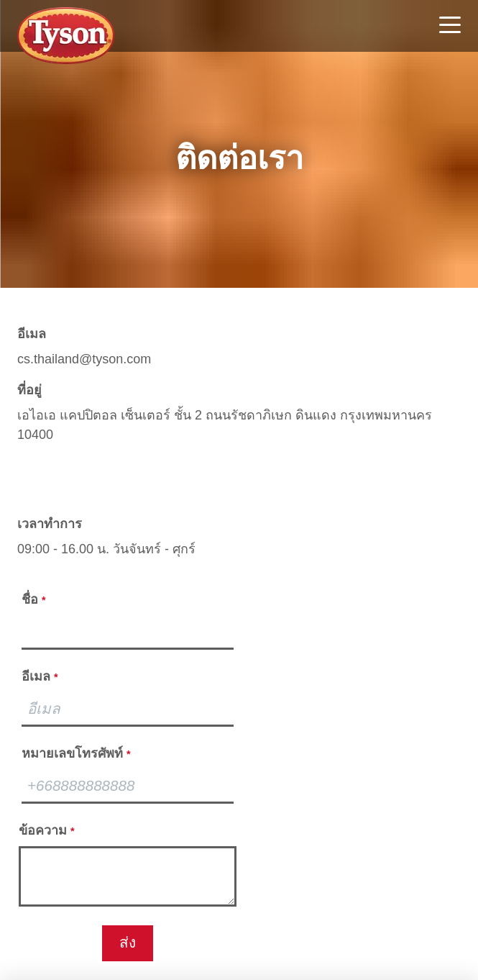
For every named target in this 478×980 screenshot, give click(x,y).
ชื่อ (34, 599)
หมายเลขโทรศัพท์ (76, 753)
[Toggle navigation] (450, 26)
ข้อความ (47, 830)
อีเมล (32, 334)
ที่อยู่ (29, 390)
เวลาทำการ (50, 524)
